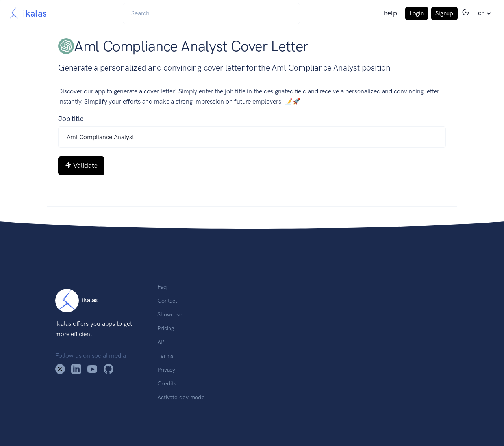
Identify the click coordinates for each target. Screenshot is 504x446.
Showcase (170, 314)
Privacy (166, 370)
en (481, 13)
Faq (162, 287)
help (390, 13)
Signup (444, 13)
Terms (166, 356)
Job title (71, 119)
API (162, 342)
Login (417, 13)
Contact (167, 301)
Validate (81, 165)
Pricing (166, 328)
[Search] (211, 13)
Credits (167, 383)
